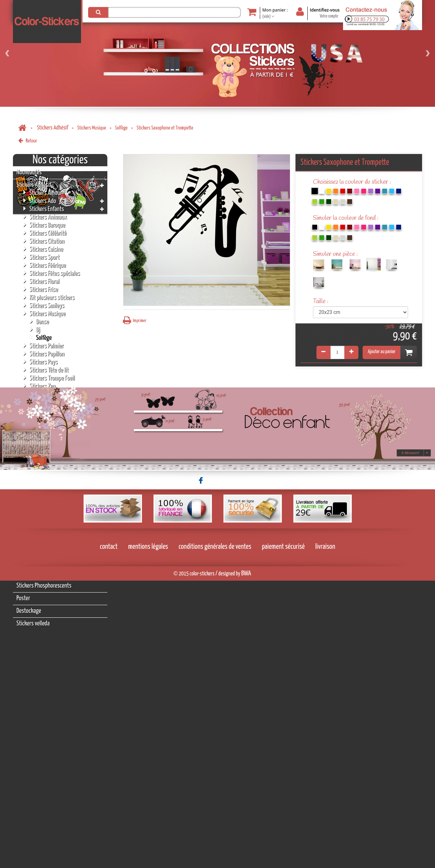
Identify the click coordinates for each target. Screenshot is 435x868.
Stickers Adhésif (53, 128)
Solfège (121, 128)
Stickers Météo (42, 465)
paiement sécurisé (283, 834)
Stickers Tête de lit (46, 370)
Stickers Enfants (44, 209)
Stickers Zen (40, 386)
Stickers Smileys (44, 305)
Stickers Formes (43, 449)
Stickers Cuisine (43, 249)
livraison (325, 834)
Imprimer (135, 320)
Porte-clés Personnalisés (42, 535)
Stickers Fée (29, 510)
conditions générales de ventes (215, 834)
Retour (28, 141)
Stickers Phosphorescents (44, 586)
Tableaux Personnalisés (41, 548)
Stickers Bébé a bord (48, 457)
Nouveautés (29, 172)
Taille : (321, 302)
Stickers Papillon (44, 354)
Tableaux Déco (31, 523)
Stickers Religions (45, 481)
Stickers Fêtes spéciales (52, 273)
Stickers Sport (41, 257)
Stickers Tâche (42, 489)
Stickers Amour (43, 193)
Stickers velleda (33, 624)
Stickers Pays (41, 362)
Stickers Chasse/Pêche (50, 402)
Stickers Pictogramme (50, 473)
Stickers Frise (41, 289)
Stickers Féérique (45, 265)
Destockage (29, 611)
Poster (23, 598)
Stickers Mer (40, 497)
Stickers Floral (41, 281)
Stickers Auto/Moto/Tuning (56, 394)
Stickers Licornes (44, 433)
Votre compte (329, 16)
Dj (35, 330)
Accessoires (29, 573)
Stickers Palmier (44, 346)
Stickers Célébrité (45, 233)
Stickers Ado (40, 201)
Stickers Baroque (44, 225)
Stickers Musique (92, 128)
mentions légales (148, 834)
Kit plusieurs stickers (49, 297)
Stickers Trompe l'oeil (49, 378)
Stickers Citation (44, 241)
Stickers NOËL (31, 561)
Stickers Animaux (45, 217)
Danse (40, 321)
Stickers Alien (41, 441)
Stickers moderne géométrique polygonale (59, 413)
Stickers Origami (44, 425)
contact (109, 834)
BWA (246, 861)
